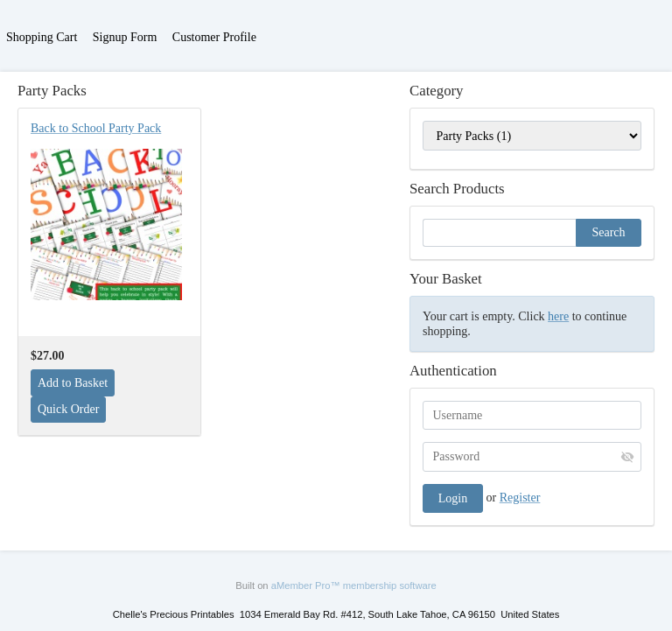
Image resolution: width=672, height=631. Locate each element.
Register (520, 498)
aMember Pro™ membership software (354, 585)
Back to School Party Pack (96, 128)
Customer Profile (214, 37)
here (558, 316)
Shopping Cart (42, 37)
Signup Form (125, 37)
